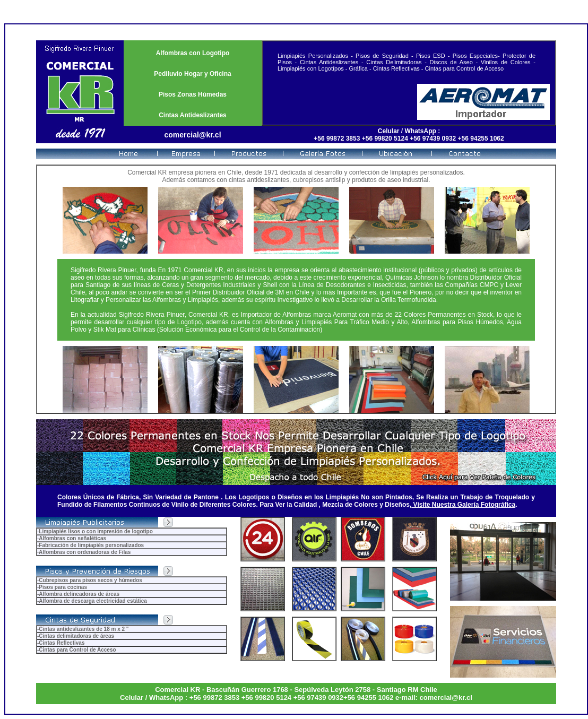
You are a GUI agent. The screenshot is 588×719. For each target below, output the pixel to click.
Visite (421, 505)
